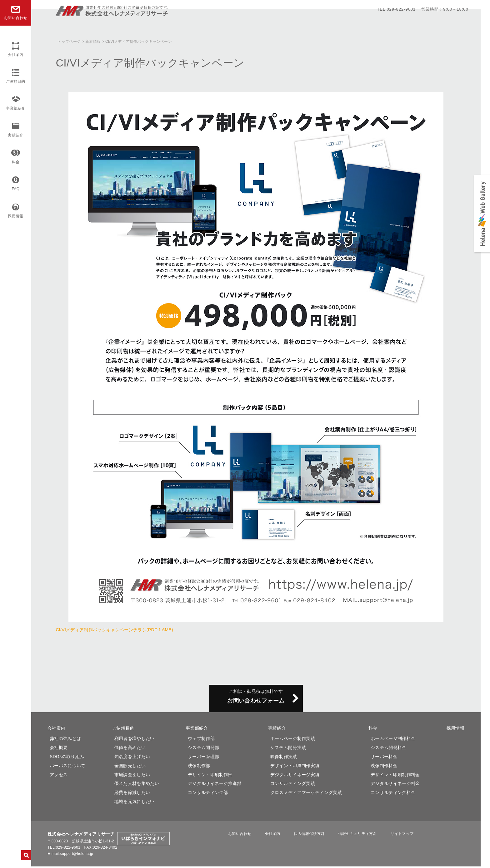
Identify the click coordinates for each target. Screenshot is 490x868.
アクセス (59, 776)
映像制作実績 (284, 758)
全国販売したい (130, 767)
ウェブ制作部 (201, 740)
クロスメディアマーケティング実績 (306, 794)
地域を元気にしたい (135, 803)
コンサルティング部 (208, 794)
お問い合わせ (254, 835)
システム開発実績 (288, 749)
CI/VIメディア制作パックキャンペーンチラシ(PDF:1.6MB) (114, 630)
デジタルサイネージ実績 (295, 776)
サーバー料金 (384, 758)
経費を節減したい (132, 794)
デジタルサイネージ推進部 (215, 785)
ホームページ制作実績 (293, 740)
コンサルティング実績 (293, 785)
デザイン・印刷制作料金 (395, 776)
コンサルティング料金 (393, 794)
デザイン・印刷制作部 (210, 776)
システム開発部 (203, 749)
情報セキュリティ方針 (357, 835)
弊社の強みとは (65, 740)
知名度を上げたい (132, 758)
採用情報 (15, 216)
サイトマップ (397, 835)
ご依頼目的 (16, 81)
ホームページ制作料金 (393, 740)
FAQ (16, 189)
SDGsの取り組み (67, 758)
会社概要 (59, 749)
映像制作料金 (384, 767)
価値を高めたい (130, 749)
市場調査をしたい (132, 776)
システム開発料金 (389, 749)
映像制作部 (199, 767)
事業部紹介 (16, 108)
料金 (16, 162)
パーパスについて (68, 767)
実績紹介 (15, 135)
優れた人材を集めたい (137, 785)
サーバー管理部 (203, 758)
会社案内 (15, 55)
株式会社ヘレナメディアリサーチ (112, 14)
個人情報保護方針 (314, 835)
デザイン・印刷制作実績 (295, 767)
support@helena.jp (77, 855)
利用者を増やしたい (135, 740)
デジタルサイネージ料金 (395, 785)
